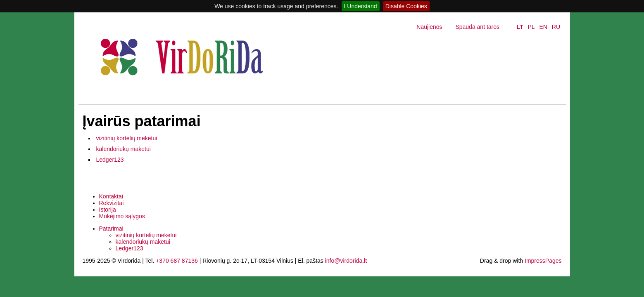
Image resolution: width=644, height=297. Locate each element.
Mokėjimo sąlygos (122, 216)
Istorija (108, 210)
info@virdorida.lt (346, 261)
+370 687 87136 (177, 261)
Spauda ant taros (477, 27)
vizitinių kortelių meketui (127, 138)
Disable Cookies (406, 6)
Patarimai (111, 229)
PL (531, 27)
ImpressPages (543, 261)
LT (520, 27)
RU (556, 27)
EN (543, 27)
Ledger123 (110, 160)
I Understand (361, 6)
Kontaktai (111, 196)
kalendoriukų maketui (124, 149)
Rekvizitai (112, 203)
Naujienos (429, 27)
